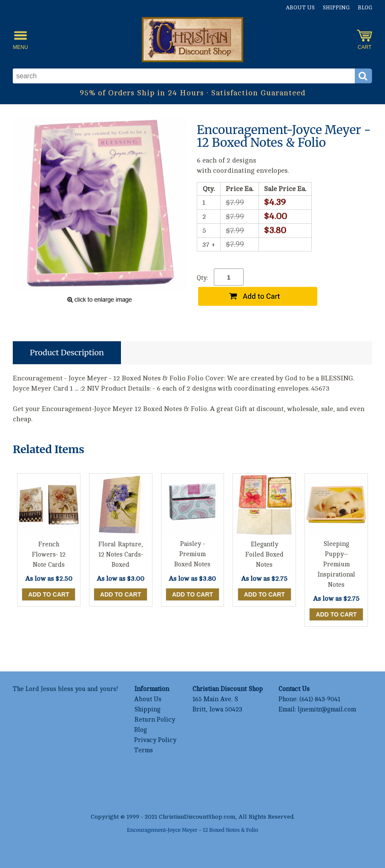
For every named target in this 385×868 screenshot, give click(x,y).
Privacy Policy (155, 740)
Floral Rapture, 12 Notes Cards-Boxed (121, 555)
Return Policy (155, 720)
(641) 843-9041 (320, 699)
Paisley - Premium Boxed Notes (192, 554)
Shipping (336, 8)
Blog (365, 8)
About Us (300, 8)
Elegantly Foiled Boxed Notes (264, 555)
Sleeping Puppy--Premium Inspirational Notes (336, 564)
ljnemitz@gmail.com (327, 710)
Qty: (202, 278)
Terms (144, 750)
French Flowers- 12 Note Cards (49, 555)
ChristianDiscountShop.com (197, 817)
